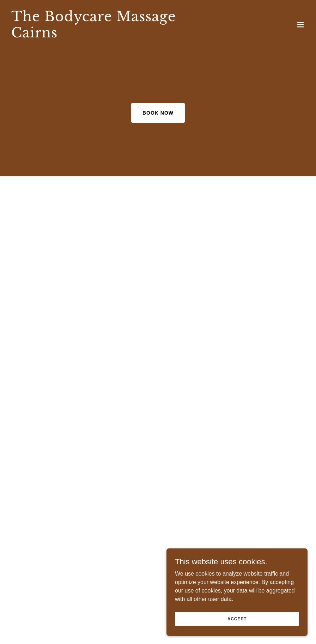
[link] (113, 35)
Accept (237, 619)
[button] (300, 25)
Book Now (158, 113)
